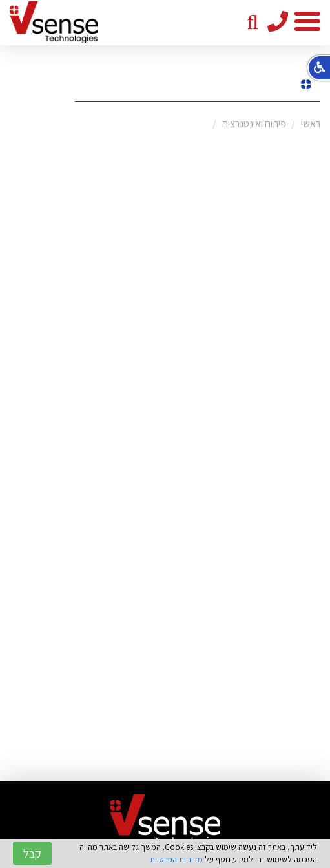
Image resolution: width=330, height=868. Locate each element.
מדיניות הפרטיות (176, 859)
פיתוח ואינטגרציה (254, 124)
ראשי (311, 124)
